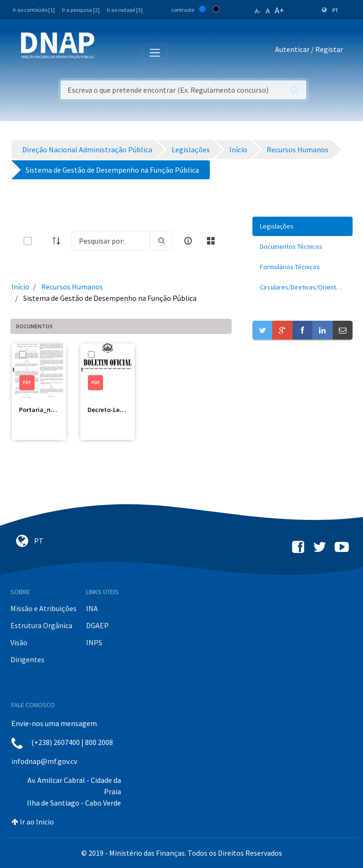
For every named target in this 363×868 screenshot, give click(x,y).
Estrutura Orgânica (41, 625)
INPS (94, 642)
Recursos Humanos (72, 287)
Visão (19, 642)
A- (258, 11)
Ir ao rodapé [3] (125, 10)
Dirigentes (27, 659)
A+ (279, 10)
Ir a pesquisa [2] (81, 10)
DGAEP (97, 625)
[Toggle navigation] (108, 51)
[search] (162, 241)
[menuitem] (302, 226)
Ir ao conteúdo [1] (34, 10)
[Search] (111, 241)
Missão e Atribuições (43, 608)
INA (92, 608)
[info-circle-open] (188, 241)
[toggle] (43, 241)
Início (20, 287)
